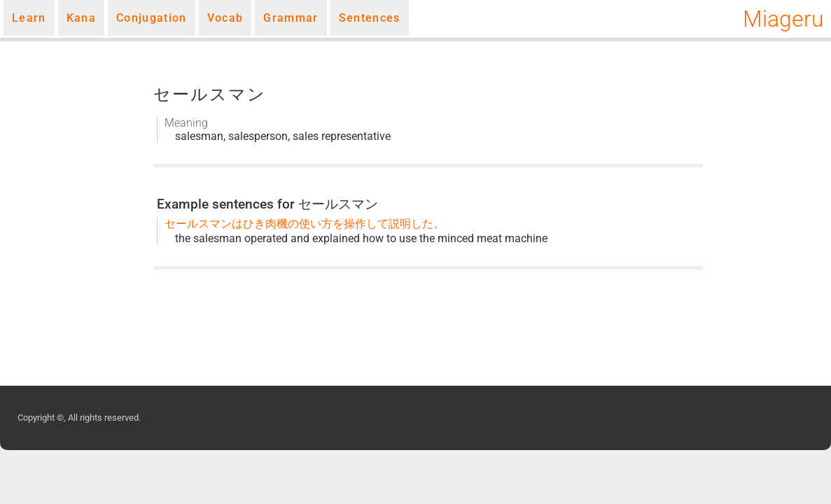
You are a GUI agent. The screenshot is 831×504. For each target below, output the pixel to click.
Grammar (291, 18)
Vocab (225, 18)
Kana (81, 18)
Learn (29, 18)
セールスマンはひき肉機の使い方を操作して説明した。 (305, 224)
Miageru (783, 19)
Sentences (370, 18)
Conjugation (152, 18)
